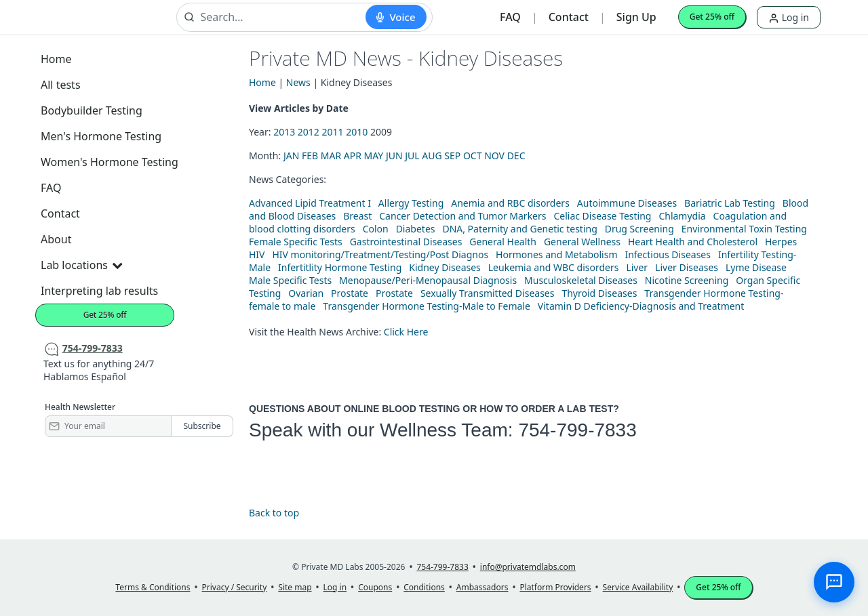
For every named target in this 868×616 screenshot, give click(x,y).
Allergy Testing (411, 203)
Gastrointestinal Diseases (406, 242)
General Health (503, 242)
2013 (284, 132)
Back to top (274, 513)
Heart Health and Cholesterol (693, 242)
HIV (257, 254)
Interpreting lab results (99, 291)
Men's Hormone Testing (101, 136)
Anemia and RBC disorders (510, 203)
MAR (331, 156)
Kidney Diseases (445, 267)
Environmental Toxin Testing (744, 229)
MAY (374, 156)
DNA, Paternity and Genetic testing (519, 229)
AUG (432, 156)
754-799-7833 (577, 430)
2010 (357, 132)
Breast (357, 216)
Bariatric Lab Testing (730, 203)
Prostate (350, 293)
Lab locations (81, 265)
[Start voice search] (396, 17)
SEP (452, 156)
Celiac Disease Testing (602, 216)
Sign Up (636, 17)
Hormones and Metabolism (556, 254)
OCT (473, 156)
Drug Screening (639, 229)
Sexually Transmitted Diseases (488, 293)
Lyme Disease (756, 267)
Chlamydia (682, 216)
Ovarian (306, 293)
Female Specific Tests (296, 242)
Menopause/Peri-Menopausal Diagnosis (428, 280)
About (56, 239)
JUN (394, 156)
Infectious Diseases (668, 254)
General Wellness (582, 242)
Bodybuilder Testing (92, 110)
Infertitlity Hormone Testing (340, 267)
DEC (516, 156)
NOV (494, 156)
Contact (569, 17)
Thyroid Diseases (599, 293)
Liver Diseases (687, 267)
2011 (333, 132)
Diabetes (416, 229)
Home (56, 59)
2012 (309, 132)
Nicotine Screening (687, 280)
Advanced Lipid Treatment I (310, 203)
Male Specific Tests (290, 280)
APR (353, 156)
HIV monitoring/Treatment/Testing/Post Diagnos (380, 254)
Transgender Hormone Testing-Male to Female (427, 306)
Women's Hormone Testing (110, 162)
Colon (376, 229)
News (298, 82)
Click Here (406, 332)
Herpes (781, 242)
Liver (637, 267)
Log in (789, 17)
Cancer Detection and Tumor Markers (462, 216)
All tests (61, 85)
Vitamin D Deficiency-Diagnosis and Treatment (642, 306)
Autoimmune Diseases (627, 203)
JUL (412, 156)
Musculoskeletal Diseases (581, 280)
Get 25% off (712, 17)
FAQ (510, 17)
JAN (291, 156)
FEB (310, 156)
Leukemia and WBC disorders (554, 267)
